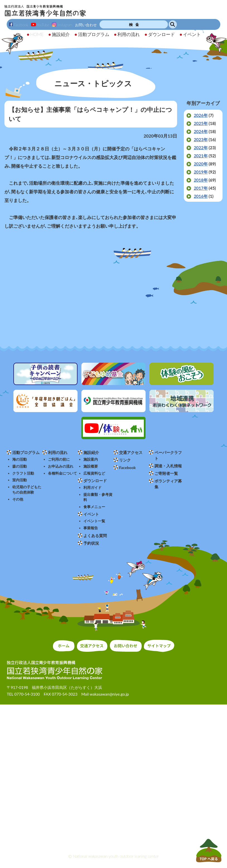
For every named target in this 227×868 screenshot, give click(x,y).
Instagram (62, 25)
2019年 (201, 172)
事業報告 (91, 528)
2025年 (201, 123)
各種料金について (62, 473)
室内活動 (20, 480)
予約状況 (91, 543)
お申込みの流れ (61, 466)
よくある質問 (95, 536)
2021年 (201, 156)
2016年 (201, 196)
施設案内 (91, 459)
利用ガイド (92, 488)
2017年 (201, 188)
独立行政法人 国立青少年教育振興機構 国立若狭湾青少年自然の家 (45, 11)
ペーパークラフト (168, 455)
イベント (91, 514)
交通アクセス (131, 452)
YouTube (40, 25)
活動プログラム (26, 452)
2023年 (201, 140)
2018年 (201, 180)
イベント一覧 (94, 521)
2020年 (201, 164)
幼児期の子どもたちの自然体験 (27, 490)
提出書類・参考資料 (98, 497)
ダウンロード (95, 481)
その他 (18, 499)
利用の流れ (58, 452)
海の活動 (20, 459)
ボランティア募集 (168, 484)
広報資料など (94, 473)
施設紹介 (91, 452)
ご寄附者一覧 (166, 473)
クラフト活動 (23, 473)
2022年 (201, 148)
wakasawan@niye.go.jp (109, 694)
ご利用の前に (59, 459)
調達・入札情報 (168, 466)
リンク (125, 460)
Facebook (19, 25)
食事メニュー (94, 507)
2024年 (201, 131)
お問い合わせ (86, 25)
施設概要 (91, 466)
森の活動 (20, 466)
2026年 (201, 115)
